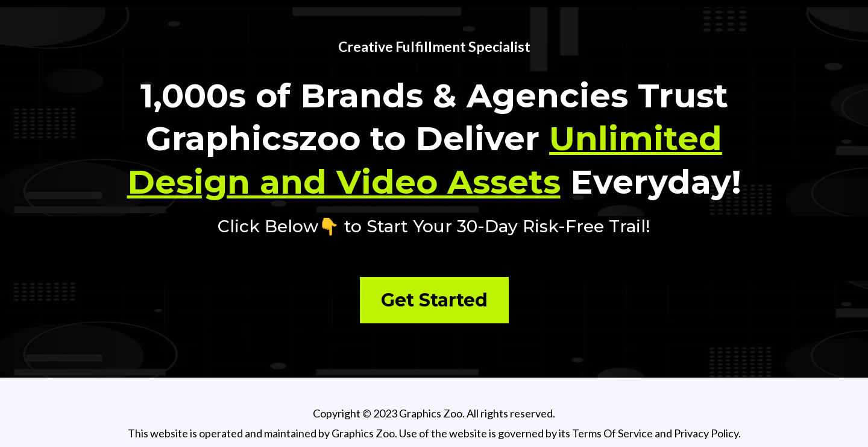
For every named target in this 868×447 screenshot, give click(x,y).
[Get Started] (434, 300)
